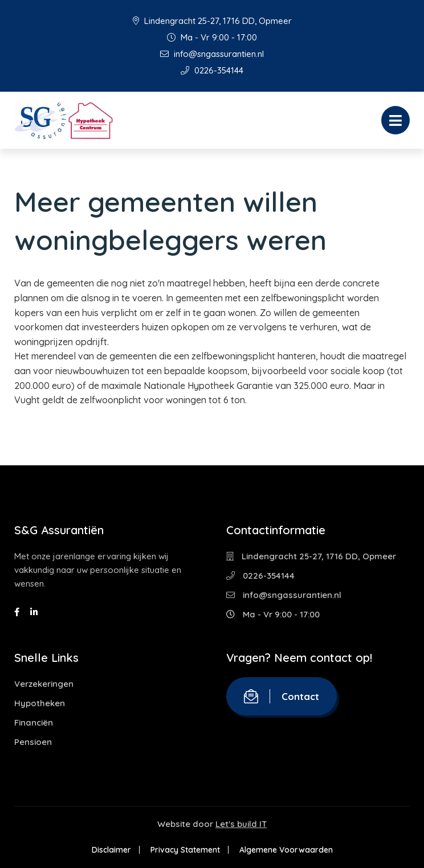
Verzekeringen (44, 684)
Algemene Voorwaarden (286, 850)
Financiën (34, 722)
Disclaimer (111, 850)
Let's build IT (241, 824)
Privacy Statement (185, 850)
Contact (282, 696)
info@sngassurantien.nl (212, 54)
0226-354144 (212, 70)
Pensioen (33, 742)
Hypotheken (40, 703)
